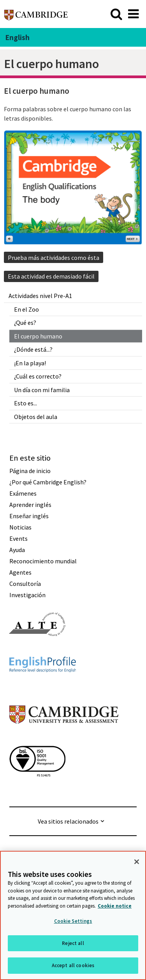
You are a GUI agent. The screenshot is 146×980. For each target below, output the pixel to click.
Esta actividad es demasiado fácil (51, 276)
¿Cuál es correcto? (38, 376)
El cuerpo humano (38, 336)
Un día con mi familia (42, 390)
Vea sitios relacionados (68, 821)
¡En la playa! (30, 363)
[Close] (137, 862)
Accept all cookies (73, 965)
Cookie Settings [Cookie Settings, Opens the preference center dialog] (73, 921)
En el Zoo (26, 309)
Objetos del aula (36, 417)
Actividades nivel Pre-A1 (40, 296)
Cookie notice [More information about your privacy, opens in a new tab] (115, 906)
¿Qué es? (25, 323)
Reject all (73, 943)
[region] (73, 915)
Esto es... (26, 403)
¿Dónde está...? (33, 349)
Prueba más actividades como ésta (54, 258)
